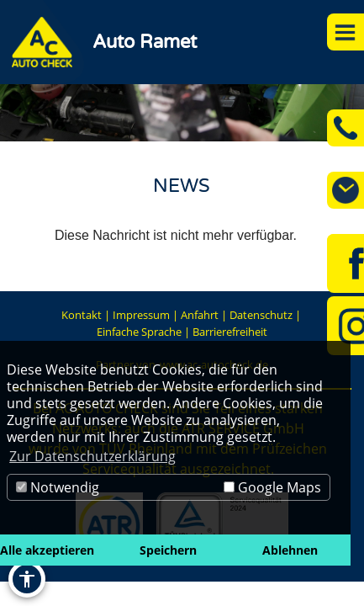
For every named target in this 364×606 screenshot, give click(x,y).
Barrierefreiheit (230, 332)
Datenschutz (261, 315)
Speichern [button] (168, 550)
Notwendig (58, 487)
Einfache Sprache (139, 332)
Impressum (141, 315)
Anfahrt (200, 315)
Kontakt (82, 315)
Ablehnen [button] (290, 550)
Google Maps (272, 487)
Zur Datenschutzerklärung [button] (92, 456)
